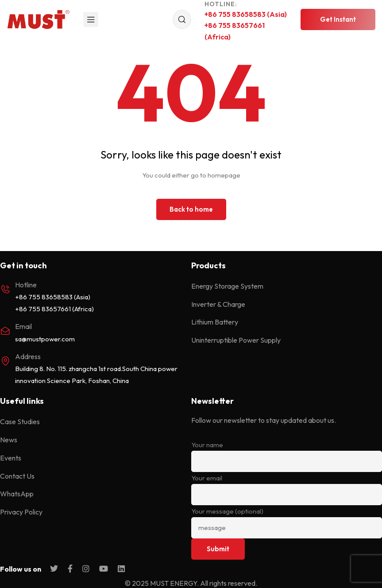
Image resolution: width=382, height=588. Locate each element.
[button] (338, 19)
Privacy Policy (21, 512)
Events (11, 458)
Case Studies (20, 422)
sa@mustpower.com (45, 339)
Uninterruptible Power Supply (236, 340)
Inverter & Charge (218, 304)
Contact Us (17, 476)
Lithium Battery (215, 322)
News (9, 440)
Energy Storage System (227, 286)
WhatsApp (17, 494)
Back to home (191, 209)
